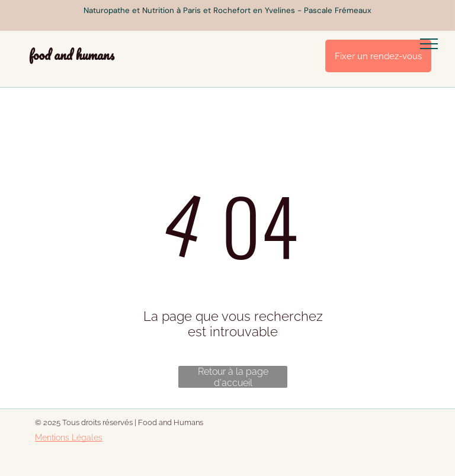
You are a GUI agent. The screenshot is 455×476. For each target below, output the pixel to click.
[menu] (429, 44)
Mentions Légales (69, 438)
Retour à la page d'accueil (233, 377)
